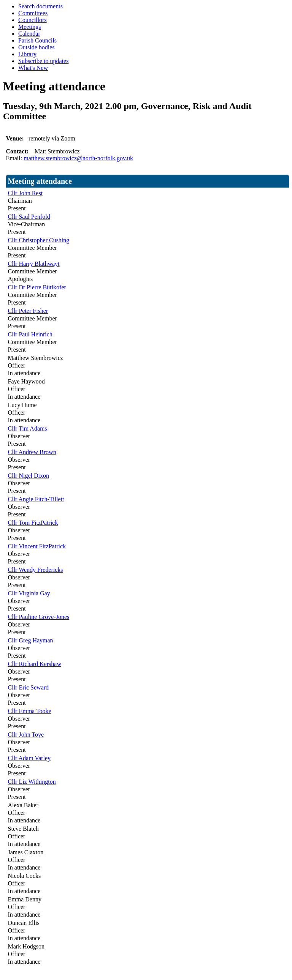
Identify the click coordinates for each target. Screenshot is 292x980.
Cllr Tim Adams (28, 428)
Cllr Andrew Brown (32, 452)
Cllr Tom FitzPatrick (33, 523)
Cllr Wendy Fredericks (36, 570)
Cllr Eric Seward (29, 687)
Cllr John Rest (25, 193)
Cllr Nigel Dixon (29, 476)
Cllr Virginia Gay (29, 593)
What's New (33, 68)
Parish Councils (37, 40)
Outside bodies (36, 47)
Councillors (33, 20)
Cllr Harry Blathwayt (34, 264)
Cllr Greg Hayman (31, 640)
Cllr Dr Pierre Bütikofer (37, 287)
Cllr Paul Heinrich (30, 334)
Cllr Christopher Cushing (39, 240)
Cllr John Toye (26, 735)
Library (27, 54)
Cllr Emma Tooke (30, 711)
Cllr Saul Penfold (29, 217)
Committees (33, 13)
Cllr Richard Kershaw (35, 664)
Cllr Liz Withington (32, 782)
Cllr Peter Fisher (28, 311)
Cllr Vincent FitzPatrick (37, 546)
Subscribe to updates (43, 61)
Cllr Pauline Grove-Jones (39, 617)
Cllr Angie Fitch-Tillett (36, 499)
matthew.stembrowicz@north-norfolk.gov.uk (78, 158)
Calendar (29, 34)
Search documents (40, 6)
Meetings (30, 27)
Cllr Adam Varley (29, 758)
